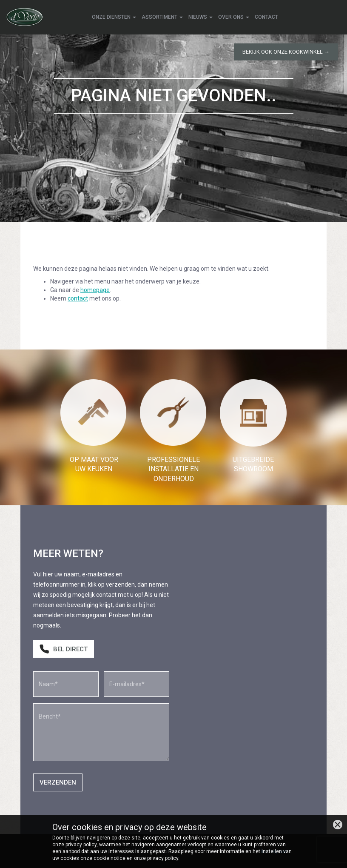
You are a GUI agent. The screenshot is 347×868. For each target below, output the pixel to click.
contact (78, 298)
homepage (95, 290)
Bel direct (64, 649)
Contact (266, 17)
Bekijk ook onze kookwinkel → (286, 52)
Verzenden (58, 782)
